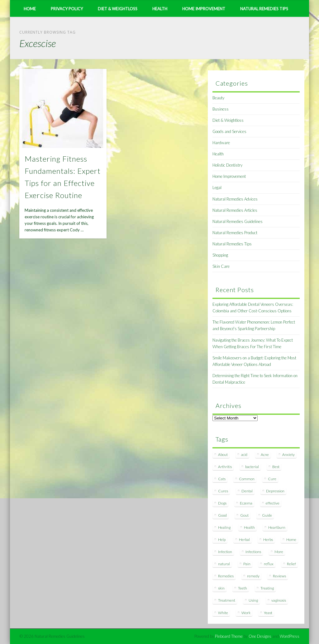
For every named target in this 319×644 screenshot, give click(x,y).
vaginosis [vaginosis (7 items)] (279, 600)
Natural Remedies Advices (235, 199)
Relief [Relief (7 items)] (291, 564)
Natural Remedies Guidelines (238, 221)
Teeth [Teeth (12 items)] (243, 588)
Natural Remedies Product (235, 233)
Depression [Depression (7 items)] (275, 491)
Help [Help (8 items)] (222, 540)
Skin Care (221, 266)
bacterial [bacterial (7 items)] (252, 467)
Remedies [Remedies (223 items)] (226, 576)
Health (160, 9)
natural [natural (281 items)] (224, 564)
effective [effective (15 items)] (273, 503)
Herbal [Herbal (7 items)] (244, 540)
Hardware (221, 143)
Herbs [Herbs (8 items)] (268, 540)
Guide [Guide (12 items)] (267, 515)
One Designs (260, 636)
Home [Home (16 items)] (291, 540)
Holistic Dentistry (227, 165)
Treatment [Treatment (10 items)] (227, 600)
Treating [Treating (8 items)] (267, 588)
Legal (217, 187)
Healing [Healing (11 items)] (224, 527)
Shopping (220, 255)
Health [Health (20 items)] (249, 527)
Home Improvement (204, 9)
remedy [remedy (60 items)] (253, 576)
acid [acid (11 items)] (244, 455)
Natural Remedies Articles (235, 210)
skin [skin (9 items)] (221, 588)
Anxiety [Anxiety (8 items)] (288, 455)
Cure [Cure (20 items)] (272, 479)
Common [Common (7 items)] (247, 479)
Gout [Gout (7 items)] (244, 515)
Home (30, 9)
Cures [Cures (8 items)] (223, 491)
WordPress (290, 636)
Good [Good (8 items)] (222, 515)
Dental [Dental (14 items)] (247, 491)
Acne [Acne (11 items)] (265, 455)
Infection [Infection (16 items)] (225, 552)
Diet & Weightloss (118, 9)
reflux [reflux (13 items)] (269, 564)
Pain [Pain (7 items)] (247, 564)
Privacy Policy (67, 9)
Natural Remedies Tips (264, 9)
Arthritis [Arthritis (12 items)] (225, 467)
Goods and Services (229, 131)
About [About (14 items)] (223, 455)
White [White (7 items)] (223, 613)
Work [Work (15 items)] (246, 613)
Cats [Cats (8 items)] (222, 479)
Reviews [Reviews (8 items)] (279, 576)
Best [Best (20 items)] (276, 467)
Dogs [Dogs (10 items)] (222, 503)
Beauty (218, 98)
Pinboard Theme (229, 636)
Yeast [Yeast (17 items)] (268, 613)
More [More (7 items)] (279, 552)
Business (221, 109)
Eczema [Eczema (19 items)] (246, 503)
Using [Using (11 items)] (253, 600)
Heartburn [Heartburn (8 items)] (277, 527)
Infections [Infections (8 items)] (253, 552)
